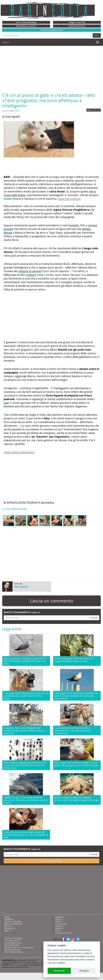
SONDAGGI (60, 926)
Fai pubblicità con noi (13, 943)
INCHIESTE (8, 919)
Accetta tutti (59, 971)
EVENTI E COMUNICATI (13, 924)
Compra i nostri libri (12, 950)
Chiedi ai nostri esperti (13, 938)
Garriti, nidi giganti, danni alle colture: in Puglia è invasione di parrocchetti (74, 660)
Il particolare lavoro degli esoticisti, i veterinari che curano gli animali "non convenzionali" (73, 730)
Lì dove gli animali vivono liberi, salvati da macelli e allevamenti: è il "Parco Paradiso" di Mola (26, 835)
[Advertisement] (51, 69)
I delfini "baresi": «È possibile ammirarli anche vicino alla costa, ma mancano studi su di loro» (26, 800)
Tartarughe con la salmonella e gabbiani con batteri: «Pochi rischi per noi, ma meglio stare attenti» (76, 696)
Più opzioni (84, 971)
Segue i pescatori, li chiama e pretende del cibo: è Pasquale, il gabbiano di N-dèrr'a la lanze (25, 661)
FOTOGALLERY (61, 924)
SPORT (58, 919)
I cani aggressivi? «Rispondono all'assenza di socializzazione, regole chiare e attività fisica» (26, 696)
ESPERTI (58, 922)
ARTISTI (7, 926)
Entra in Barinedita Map (14, 952)
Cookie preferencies (63, 933)
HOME (7, 917)
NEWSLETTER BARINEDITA (22, 612)
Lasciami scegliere (56, 963)
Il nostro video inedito (51, 861)
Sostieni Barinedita (12, 945)
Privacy (58, 931)
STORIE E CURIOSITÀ (12, 922)
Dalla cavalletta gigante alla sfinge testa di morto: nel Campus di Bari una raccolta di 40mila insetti (25, 765)
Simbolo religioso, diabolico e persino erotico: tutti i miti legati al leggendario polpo (77, 799)
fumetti (74, 225)
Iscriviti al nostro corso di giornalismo (19, 947)
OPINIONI (59, 917)
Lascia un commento (52, 601)
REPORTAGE (9, 928)
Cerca (97, 35)
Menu (6, 42)
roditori (31, 275)
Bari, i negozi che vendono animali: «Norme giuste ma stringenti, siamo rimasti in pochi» (76, 764)
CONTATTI (59, 928)
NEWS (7, 931)
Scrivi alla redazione (12, 941)
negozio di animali (30, 271)
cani (6, 403)
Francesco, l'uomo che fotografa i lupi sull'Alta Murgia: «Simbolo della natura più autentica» (24, 730)
